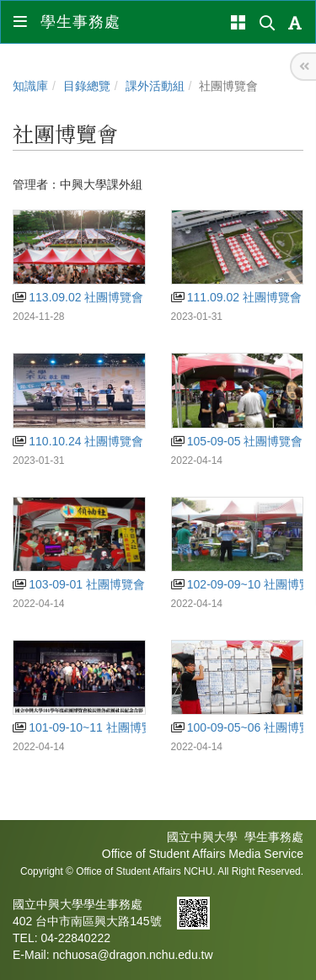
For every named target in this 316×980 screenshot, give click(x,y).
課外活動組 (155, 86)
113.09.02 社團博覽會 (78, 297)
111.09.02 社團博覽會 (236, 297)
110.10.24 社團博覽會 (78, 441)
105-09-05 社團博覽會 (237, 441)
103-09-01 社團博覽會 (79, 584)
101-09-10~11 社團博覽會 (89, 727)
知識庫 (30, 86)
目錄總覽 (87, 86)
